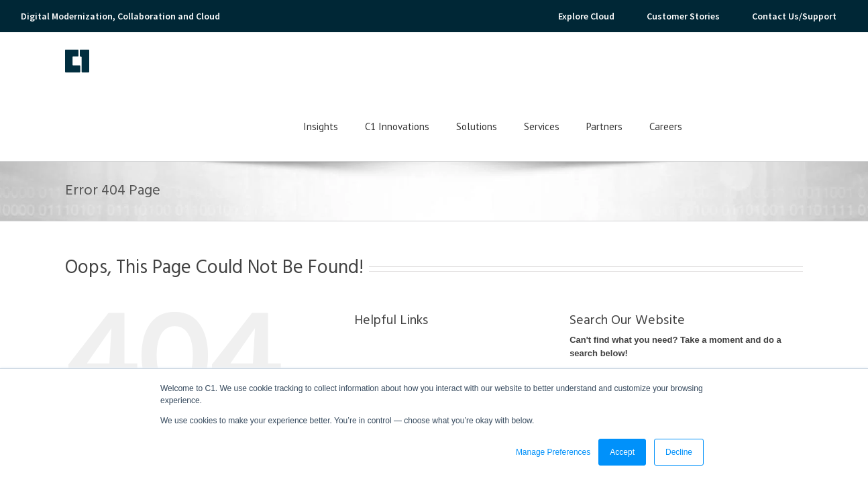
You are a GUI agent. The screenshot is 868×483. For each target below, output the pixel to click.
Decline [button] (679, 452)
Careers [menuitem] (773, 69)
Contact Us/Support (794, 16)
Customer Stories (683, 16)
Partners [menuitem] (712, 69)
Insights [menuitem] (428, 69)
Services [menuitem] (649, 69)
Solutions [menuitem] (584, 69)
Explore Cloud (586, 16)
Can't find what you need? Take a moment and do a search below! (675, 289)
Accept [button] (622, 452)
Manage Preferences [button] (553, 452)
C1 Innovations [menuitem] (504, 69)
